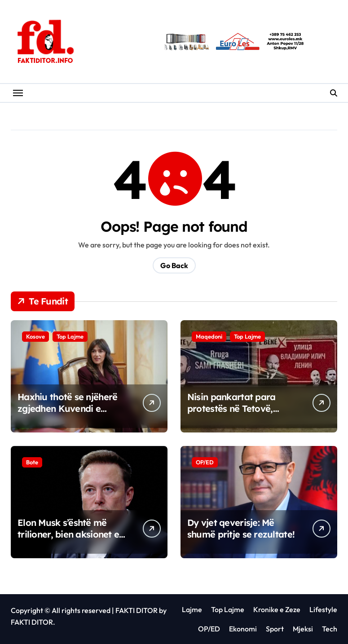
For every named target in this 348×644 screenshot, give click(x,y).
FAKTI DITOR (137, 610)
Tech (330, 629)
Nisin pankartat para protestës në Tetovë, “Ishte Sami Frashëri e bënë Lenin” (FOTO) (235, 414)
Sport (275, 629)
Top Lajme (70, 336)
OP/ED (205, 462)
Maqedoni (209, 336)
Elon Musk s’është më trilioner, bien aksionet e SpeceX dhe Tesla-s (68, 534)
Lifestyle (323, 609)
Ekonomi (243, 629)
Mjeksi (303, 629)
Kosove (35, 336)
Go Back (174, 265)
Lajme (192, 609)
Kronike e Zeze (277, 609)
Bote (32, 462)
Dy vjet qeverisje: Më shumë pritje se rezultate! (241, 528)
